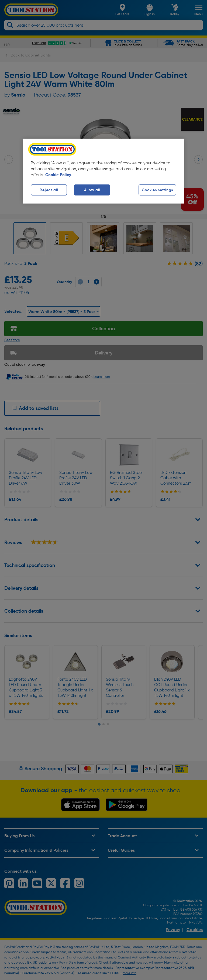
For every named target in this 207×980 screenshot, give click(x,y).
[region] (103, 171)
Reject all (49, 190)
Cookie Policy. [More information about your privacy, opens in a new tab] (59, 175)
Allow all (92, 190)
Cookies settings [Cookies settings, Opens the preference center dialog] (157, 190)
